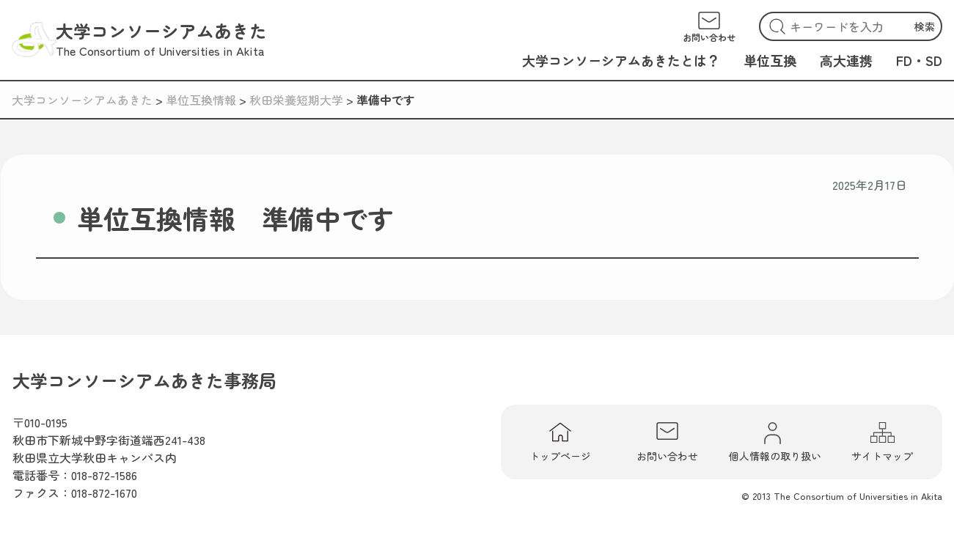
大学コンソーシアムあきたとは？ (621, 60)
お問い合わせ (667, 442)
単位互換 (770, 60)
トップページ (560, 442)
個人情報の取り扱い (775, 442)
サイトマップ (882, 442)
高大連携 (846, 60)
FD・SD (919, 60)
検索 (925, 26)
